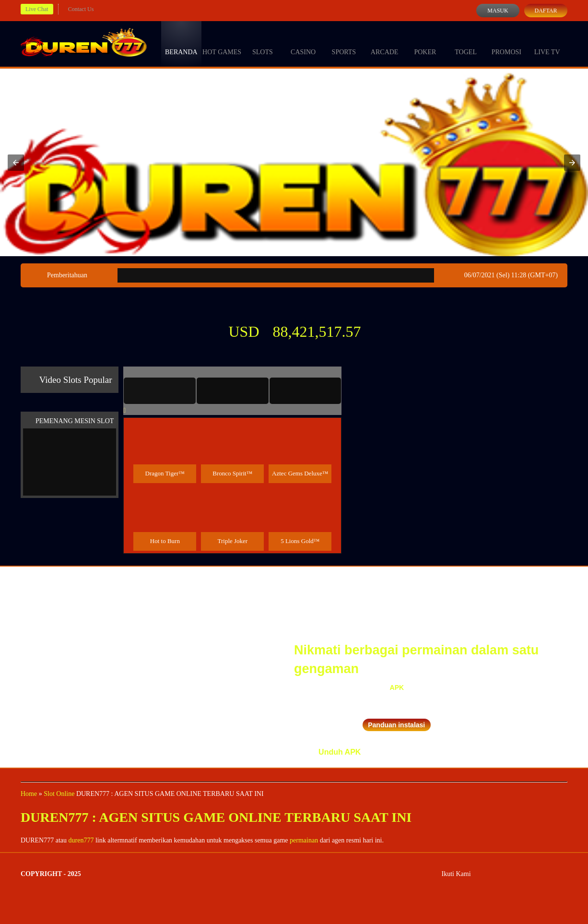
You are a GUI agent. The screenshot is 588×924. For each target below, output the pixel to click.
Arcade (385, 43)
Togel (466, 43)
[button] (16, 163)
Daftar (546, 11)
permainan (304, 840)
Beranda (181, 43)
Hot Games (222, 43)
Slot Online (59, 794)
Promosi (506, 43)
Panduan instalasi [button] (396, 725)
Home (29, 794)
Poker (425, 43)
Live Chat (37, 9)
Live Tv (547, 43)
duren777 (81, 840)
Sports (344, 43)
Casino (303, 43)
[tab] (160, 391)
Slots (263, 43)
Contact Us (81, 9)
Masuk (498, 11)
